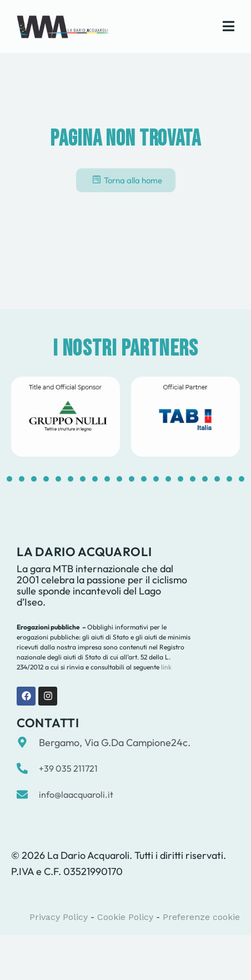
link (165, 667)
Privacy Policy (59, 917)
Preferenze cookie (201, 917)
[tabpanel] (66, 417)
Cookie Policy (125, 917)
